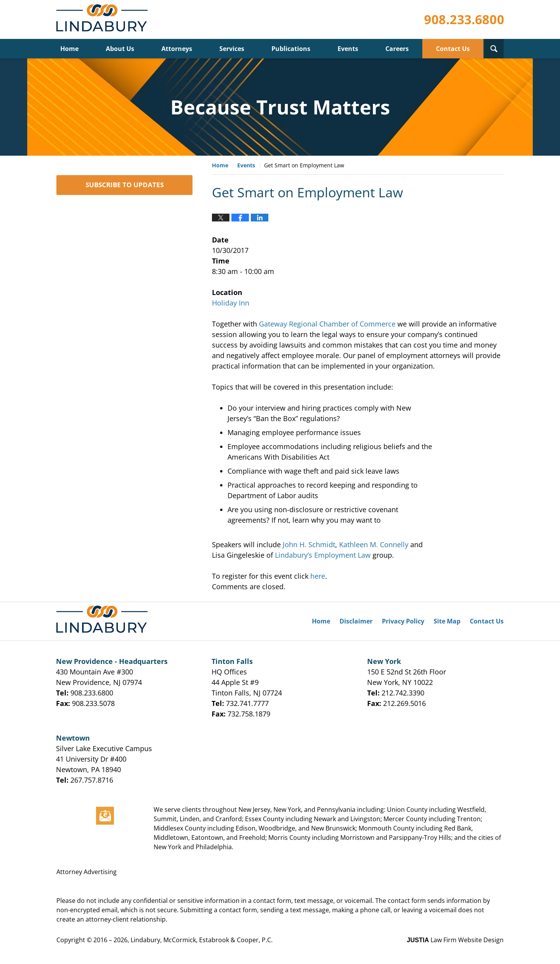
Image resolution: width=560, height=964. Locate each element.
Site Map (447, 621)
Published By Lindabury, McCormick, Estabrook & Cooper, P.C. (464, 20)
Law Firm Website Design (455, 940)
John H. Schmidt (309, 544)
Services (232, 49)
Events (348, 49)
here (318, 576)
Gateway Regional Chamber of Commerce (327, 324)
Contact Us (453, 49)
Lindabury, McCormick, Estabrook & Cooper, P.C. (202, 940)
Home (69, 49)
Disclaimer (356, 621)
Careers (397, 49)
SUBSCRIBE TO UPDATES (125, 185)
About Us (120, 49)
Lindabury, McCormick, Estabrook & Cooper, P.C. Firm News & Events (104, 20)
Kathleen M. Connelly (374, 544)
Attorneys (177, 49)
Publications (291, 49)
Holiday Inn (231, 303)
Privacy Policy (403, 621)
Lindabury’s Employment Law (323, 555)
